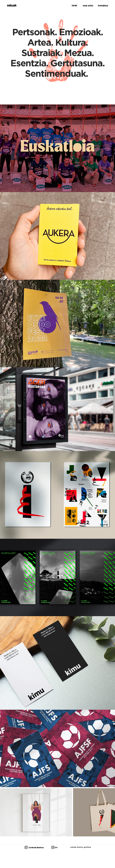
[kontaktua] (102, 6)
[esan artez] (87, 6)
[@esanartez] (56, 847)
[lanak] (71, 5)
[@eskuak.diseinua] (34, 847)
